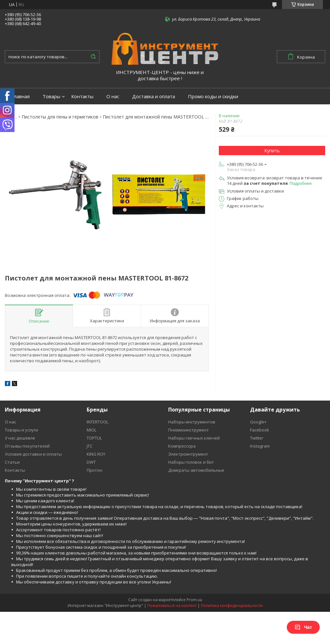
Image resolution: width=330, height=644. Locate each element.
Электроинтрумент (188, 454)
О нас (113, 96)
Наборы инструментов (192, 422)
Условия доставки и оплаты (33, 454)
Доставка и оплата (154, 96)
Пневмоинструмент (189, 430)
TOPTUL (94, 438)
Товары (51, 96)
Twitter (257, 438)
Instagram (260, 446)
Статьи (12, 462)
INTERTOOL (97, 422)
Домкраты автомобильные (196, 470)
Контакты (82, 96)
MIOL (92, 430)
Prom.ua (194, 600)
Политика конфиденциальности (232, 606)
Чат (303, 627)
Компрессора (182, 446)
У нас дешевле (20, 438)
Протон (94, 470)
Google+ (258, 422)
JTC (90, 446)
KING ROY (96, 454)
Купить (272, 151)
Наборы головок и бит (191, 462)
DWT (91, 462)
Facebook (260, 430)
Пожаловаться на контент (172, 606)
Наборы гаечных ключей (194, 438)
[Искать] (93, 57)
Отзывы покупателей (27, 446)
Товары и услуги (21, 430)
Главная (20, 96)
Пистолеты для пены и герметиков (60, 117)
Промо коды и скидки (213, 96)
